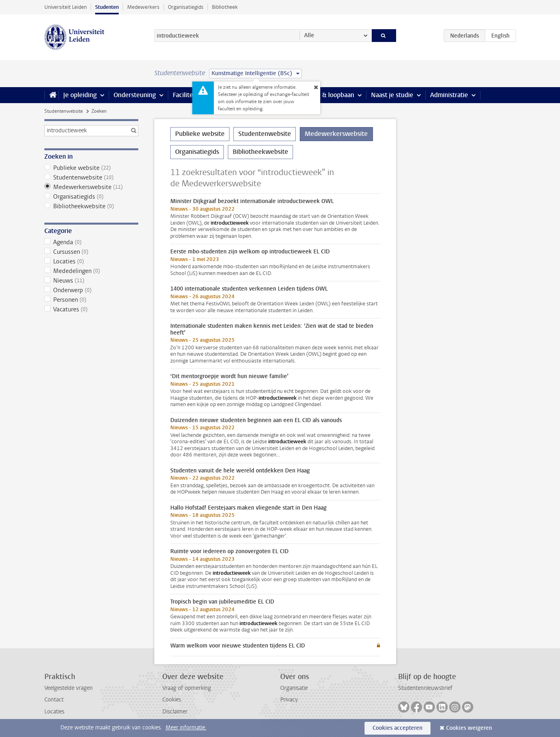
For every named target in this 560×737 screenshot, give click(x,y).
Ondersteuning (135, 95)
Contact (54, 700)
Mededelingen (91, 271)
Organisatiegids (186, 7)
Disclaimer (175, 712)
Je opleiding (80, 95)
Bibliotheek (225, 7)
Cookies (172, 700)
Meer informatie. (186, 728)
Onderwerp (91, 290)
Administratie (449, 95)
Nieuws (91, 281)
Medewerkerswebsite (91, 187)
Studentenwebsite (64, 111)
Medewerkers (143, 7)
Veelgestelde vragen (69, 688)
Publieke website (91, 168)
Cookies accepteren (398, 728)
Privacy (289, 700)
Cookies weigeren (469, 728)
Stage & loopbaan (329, 95)
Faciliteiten (188, 95)
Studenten (107, 7)
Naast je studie (392, 95)
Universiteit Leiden (66, 7)
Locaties (91, 261)
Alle (309, 35)
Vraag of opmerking (187, 688)
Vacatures (91, 309)
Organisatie (294, 688)
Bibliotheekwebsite (91, 206)
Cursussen (91, 252)
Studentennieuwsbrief (425, 688)
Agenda (91, 242)
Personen (91, 300)
